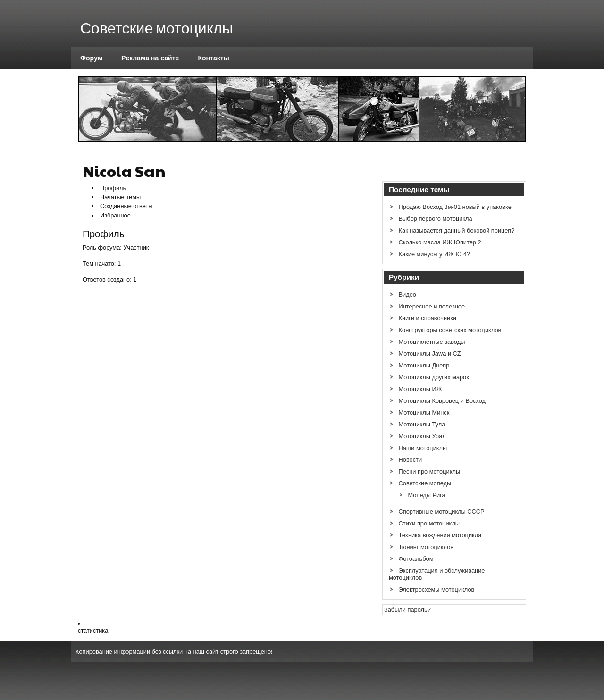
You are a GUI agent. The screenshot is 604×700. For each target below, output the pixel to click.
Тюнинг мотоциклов (426, 547)
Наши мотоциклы (423, 448)
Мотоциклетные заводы (432, 342)
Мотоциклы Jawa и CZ (430, 354)
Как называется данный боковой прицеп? (457, 230)
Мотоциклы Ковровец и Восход (442, 401)
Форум (91, 58)
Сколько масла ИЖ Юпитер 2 (440, 242)
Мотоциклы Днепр (424, 365)
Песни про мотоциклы (430, 471)
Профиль (113, 188)
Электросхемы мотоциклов (437, 589)
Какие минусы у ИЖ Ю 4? (435, 254)
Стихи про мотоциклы (429, 523)
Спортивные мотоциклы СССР (442, 512)
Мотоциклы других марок (434, 377)
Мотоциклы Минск (424, 412)
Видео (407, 295)
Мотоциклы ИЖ (420, 389)
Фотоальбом (416, 559)
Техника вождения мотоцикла (440, 535)
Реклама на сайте (150, 58)
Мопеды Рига (427, 495)
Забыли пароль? (407, 610)
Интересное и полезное (432, 306)
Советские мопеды (425, 483)
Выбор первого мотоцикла (436, 219)
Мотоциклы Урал (422, 436)
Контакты (213, 58)
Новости (411, 460)
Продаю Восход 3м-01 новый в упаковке (455, 207)
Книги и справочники (428, 318)
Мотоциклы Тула (422, 424)
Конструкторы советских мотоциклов (450, 330)
